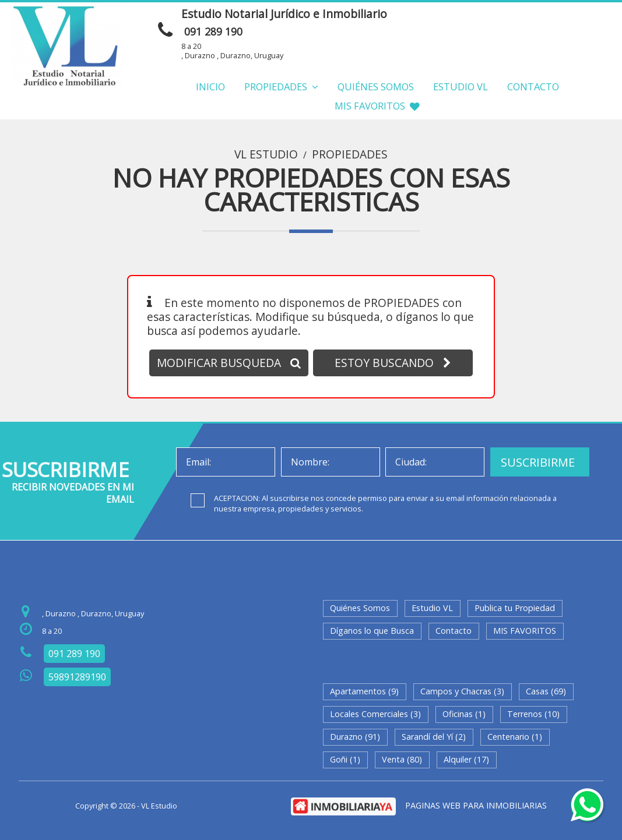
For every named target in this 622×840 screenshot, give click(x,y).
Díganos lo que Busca (372, 631)
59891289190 (77, 677)
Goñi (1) (345, 759)
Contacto (533, 87)
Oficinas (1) (464, 714)
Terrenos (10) (533, 714)
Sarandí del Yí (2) (434, 737)
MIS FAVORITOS (377, 106)
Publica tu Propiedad (515, 608)
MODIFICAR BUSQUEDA (229, 363)
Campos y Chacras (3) (462, 691)
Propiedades (281, 87)
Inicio (210, 87)
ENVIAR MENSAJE (502, 17)
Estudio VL (461, 87)
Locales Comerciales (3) (375, 714)
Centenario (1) (515, 737)
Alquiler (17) (466, 759)
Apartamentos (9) (364, 691)
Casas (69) (546, 691)
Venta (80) (402, 759)
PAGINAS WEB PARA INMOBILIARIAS (476, 805)
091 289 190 (213, 31)
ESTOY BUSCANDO (393, 363)
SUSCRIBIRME (538, 462)
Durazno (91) (355, 737)
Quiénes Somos (376, 87)
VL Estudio (266, 154)
